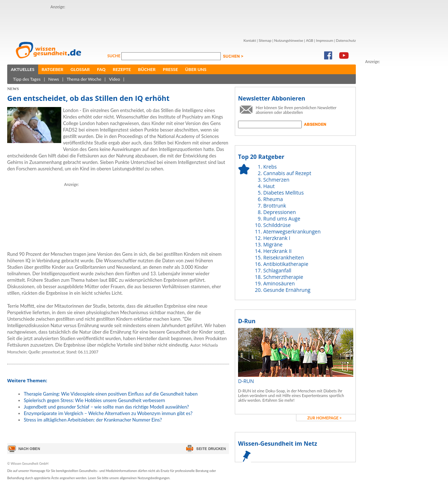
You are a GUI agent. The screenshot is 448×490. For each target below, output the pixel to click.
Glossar (80, 69)
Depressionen (280, 212)
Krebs (270, 167)
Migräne (273, 244)
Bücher (147, 69)
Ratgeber (53, 69)
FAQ (101, 69)
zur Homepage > (324, 418)
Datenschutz (346, 40)
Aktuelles (23, 69)
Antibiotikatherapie (286, 264)
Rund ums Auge (282, 219)
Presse (170, 69)
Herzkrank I (277, 238)
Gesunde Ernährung (287, 290)
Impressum (324, 40)
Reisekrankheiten (284, 257)
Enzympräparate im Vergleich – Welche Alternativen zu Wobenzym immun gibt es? (108, 413)
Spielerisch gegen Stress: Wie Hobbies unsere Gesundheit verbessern (94, 400)
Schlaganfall (277, 270)
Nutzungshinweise (289, 40)
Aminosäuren (279, 283)
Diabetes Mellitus (283, 193)
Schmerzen (276, 180)
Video (114, 79)
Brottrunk (275, 206)
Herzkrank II (277, 251)
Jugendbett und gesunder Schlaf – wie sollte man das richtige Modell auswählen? (106, 407)
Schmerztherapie (283, 277)
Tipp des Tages (27, 79)
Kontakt (250, 40)
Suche (114, 56)
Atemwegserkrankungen (292, 231)
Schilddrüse (277, 225)
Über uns (196, 69)
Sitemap (265, 40)
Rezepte (122, 69)
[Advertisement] (93, 21)
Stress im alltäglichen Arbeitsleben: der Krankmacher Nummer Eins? (93, 420)
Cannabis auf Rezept (287, 173)
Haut (269, 186)
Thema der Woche (84, 79)
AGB (309, 40)
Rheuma (273, 199)
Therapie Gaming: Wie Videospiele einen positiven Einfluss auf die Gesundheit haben (111, 394)
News (54, 79)
